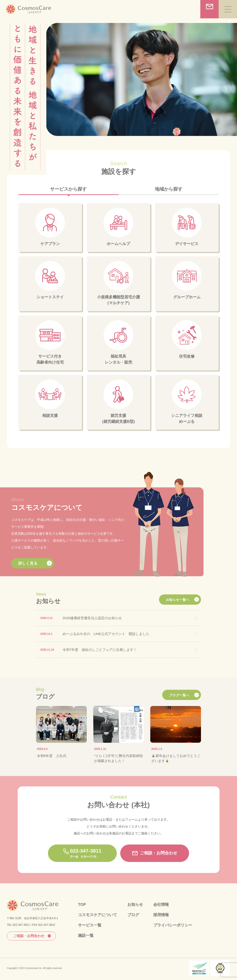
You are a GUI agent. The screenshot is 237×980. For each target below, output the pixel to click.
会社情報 (161, 905)
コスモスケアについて (98, 915)
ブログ (133, 915)
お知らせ (135, 905)
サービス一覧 (90, 925)
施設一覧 (86, 936)
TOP (82, 905)
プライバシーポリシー (173, 925)
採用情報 (161, 915)
